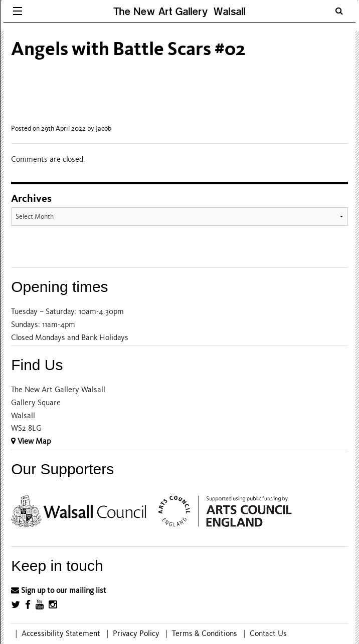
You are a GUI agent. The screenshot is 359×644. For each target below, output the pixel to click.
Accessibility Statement (61, 633)
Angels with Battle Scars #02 (128, 49)
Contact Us (268, 633)
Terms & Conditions (205, 633)
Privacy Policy (136, 633)
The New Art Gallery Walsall (179, 11)
